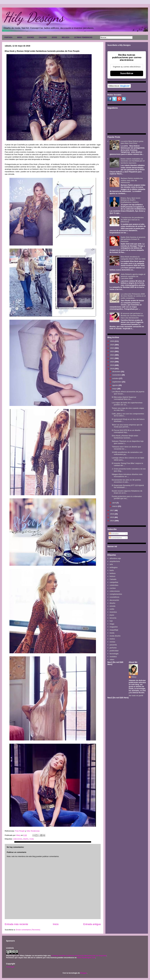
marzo (115, 506)
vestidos (113, 657)
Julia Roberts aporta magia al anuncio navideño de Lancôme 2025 (133, 276)
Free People (20, 831)
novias (112, 642)
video (112, 660)
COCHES (30, 37)
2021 (112, 358)
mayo (115, 389)
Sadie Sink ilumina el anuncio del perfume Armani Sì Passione (133, 239)
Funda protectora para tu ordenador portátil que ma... (127, 497)
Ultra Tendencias (33, 831)
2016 (112, 514)
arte (111, 564)
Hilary (134, 677)
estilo (112, 609)
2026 (112, 341)
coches (113, 588)
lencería (113, 618)
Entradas (114, 534)
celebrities (114, 585)
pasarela (113, 645)
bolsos (112, 576)
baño (112, 570)
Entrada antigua (92, 924)
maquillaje (114, 630)
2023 (112, 351)
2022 (112, 355)
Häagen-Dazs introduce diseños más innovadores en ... (127, 475)
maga (112, 624)
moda (32, 839)
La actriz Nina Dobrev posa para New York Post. (132, 142)
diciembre (117, 372)
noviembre (117, 375)
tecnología (114, 654)
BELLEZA (66, 37)
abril (114, 503)
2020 (112, 362)
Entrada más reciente (16, 924)
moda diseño (115, 636)
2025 (112, 345)
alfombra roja (115, 558)
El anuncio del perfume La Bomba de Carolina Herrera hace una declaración (132, 316)
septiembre (117, 382)
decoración (114, 600)
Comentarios (115, 538)
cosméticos (114, 597)
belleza (112, 573)
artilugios (114, 567)
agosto (115, 385)
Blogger (84, 973)
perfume (113, 648)
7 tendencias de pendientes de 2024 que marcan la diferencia (132, 220)
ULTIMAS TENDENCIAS (83, 37)
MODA (20, 37)
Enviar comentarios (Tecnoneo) (28, 930)
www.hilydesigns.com (86, 958)
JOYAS (54, 37)
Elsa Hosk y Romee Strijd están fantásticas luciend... (125, 437)
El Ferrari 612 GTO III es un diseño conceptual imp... (126, 431)
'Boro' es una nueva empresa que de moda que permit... (127, 426)
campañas (114, 582)
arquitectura (115, 561)
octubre (116, 378)
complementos (116, 594)
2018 (112, 369)
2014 (112, 521)
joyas (112, 615)
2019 (112, 365)
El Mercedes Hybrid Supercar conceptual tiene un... (124, 398)
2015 (112, 517)
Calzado (113, 579)
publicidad (114, 651)
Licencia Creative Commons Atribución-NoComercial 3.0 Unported (79, 956)
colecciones (18, 839)
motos (112, 639)
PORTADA (8, 37)
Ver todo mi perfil (136, 696)
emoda (112, 606)
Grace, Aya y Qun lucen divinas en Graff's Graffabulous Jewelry (130, 200)
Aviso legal (10, 967)
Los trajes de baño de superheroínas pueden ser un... (127, 404)
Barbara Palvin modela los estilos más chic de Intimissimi (132, 180)
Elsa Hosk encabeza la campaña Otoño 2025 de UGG (133, 258)
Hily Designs (34, 17)
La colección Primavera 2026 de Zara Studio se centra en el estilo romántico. (133, 296)
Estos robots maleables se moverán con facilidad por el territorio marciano (133, 161)
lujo (111, 621)
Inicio (56, 924)
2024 (112, 348)
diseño (26, 839)
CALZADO (43, 37)
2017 (112, 510)
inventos (113, 612)
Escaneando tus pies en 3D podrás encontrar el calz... (126, 481)
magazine (114, 627)
